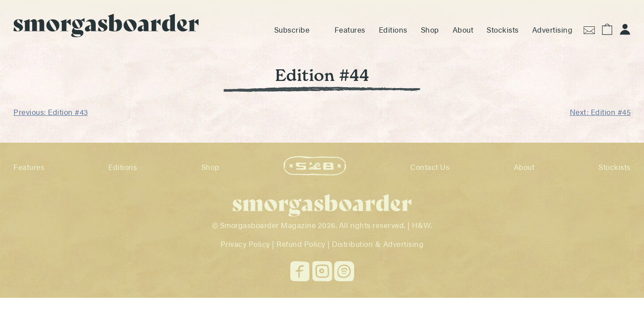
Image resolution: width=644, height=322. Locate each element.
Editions (393, 30)
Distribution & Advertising (378, 244)
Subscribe (292, 30)
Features (350, 30)
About (463, 30)
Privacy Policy (245, 244)
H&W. (422, 225)
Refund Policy (301, 244)
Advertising (553, 30)
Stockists (503, 30)
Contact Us (430, 167)
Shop (430, 30)
